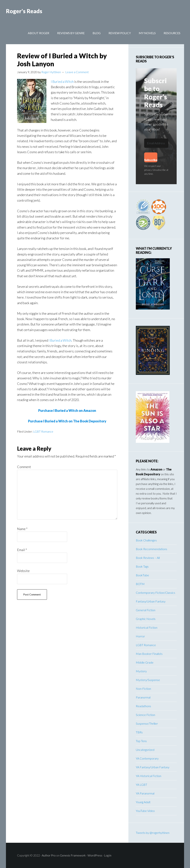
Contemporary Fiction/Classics (155, 593)
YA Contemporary (147, 758)
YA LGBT (141, 785)
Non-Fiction (143, 689)
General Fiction (146, 610)
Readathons (143, 706)
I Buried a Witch (62, 82)
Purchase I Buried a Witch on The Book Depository (67, 421)
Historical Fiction (147, 627)
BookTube (142, 575)
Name (22, 529)
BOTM (140, 584)
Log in (108, 855)
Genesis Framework (73, 855)
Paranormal (143, 697)
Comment (24, 467)
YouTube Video (145, 811)
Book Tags (142, 566)
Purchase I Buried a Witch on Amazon (67, 411)
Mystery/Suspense (148, 680)
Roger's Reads (24, 11)
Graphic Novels (146, 619)
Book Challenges (146, 540)
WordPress (95, 855)
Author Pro (49, 855)
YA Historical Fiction (149, 776)
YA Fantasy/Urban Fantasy (153, 767)
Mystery (141, 671)
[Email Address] (156, 143)
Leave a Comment (77, 72)
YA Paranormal (145, 793)
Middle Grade (145, 662)
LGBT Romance (43, 431)
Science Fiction (145, 715)
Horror (140, 636)
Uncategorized (145, 750)
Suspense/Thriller (147, 723)
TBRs (139, 732)
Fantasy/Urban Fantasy (151, 601)
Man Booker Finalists (149, 654)
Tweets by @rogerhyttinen (153, 833)
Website (23, 571)
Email (22, 550)
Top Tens (141, 741)
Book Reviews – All (148, 558)
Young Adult (143, 802)
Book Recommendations (151, 549)
